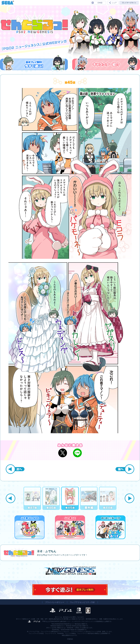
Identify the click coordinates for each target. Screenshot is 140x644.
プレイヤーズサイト (129, 3)
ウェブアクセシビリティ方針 (82, 602)
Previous (11, 498)
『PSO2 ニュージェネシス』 (70, 571)
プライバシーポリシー (55, 602)
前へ (125, 469)
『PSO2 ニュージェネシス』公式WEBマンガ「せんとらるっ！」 (34, 25)
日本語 (100, 3)
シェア (114, 3)
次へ (15, 469)
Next (129, 498)
